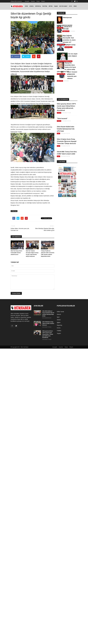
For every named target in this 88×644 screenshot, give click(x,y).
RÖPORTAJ (38, 6)
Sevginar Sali (66, 31)
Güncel (59, 113)
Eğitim (59, 322)
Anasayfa (27, 1)
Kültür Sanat (14, 249)
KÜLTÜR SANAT (63, 6)
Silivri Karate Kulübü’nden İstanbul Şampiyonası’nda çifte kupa (66, 129)
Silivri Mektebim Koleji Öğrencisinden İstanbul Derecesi (48, 323)
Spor (58, 133)
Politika (59, 331)
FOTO (70, 6)
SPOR (26, 6)
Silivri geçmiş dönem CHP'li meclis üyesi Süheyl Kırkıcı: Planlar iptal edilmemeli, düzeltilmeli (48, 334)
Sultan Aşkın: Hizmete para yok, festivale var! (20, 229)
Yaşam (59, 333)
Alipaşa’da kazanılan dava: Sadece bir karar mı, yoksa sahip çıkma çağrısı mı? (66, 67)
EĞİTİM (51, 6)
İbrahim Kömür (68, 47)
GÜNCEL (31, 6)
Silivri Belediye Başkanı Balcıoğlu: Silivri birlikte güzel (45, 229)
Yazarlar (33, 1)
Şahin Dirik (60, 81)
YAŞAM (56, 6)
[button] (77, 1)
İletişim (43, 1)
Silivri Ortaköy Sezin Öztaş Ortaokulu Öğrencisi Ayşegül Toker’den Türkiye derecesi (67, 141)
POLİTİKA (45, 6)
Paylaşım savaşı (70, 45)
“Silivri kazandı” (62, 118)
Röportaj (59, 325)
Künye (38, 1)
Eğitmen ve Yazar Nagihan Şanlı (65, 61)
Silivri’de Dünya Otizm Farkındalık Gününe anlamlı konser (16, 253)
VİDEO (75, 6)
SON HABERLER (16, 237)
